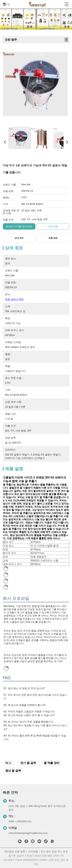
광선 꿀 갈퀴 (13, 771)
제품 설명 (53, 238)
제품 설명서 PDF (14, 299)
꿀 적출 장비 (52, 763)
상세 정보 (19, 238)
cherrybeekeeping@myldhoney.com (28, 833)
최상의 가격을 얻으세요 (19, 226)
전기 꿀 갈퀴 (28, 763)
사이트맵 (33, 851)
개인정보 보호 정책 (15, 851)
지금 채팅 (53, 226)
